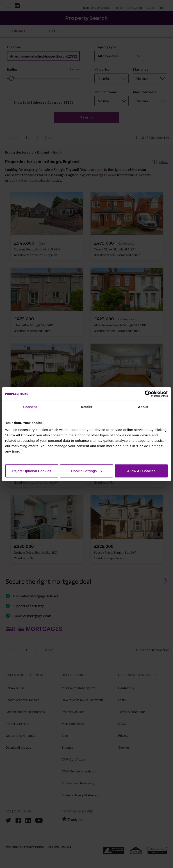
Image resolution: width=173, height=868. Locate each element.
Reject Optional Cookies (32, 471)
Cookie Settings (87, 471)
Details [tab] (86, 407)
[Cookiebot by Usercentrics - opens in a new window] (148, 394)
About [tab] (143, 407)
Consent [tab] (30, 407)
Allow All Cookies (141, 471)
